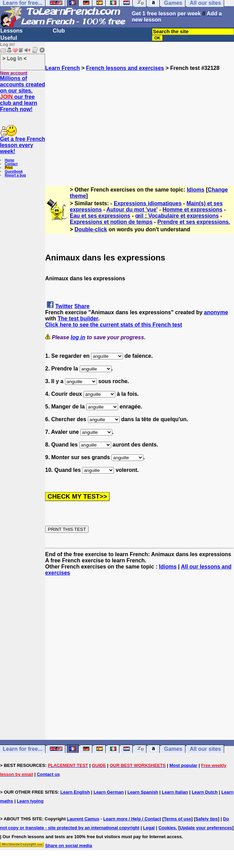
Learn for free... (23, 749)
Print (9, 168)
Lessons (11, 31)
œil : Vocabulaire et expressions (177, 216)
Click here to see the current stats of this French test (114, 325)
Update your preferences (206, 828)
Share (82, 306)
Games (173, 749)
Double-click (91, 229)
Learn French (62, 68)
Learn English (75, 792)
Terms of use (178, 819)
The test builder (78, 319)
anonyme (216, 312)
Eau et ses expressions (100, 216)
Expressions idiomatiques (148, 203)
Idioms (196, 190)
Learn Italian (175, 792)
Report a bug (15, 175)
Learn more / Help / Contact (132, 819)
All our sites (205, 749)
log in (78, 337)
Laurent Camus (83, 819)
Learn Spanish (143, 792)
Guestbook (14, 172)
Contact (11, 164)
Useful (9, 38)
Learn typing (30, 801)
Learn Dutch (205, 792)
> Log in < (15, 58)
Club (59, 31)
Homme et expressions (192, 210)
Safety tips (207, 819)
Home (10, 160)
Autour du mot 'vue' (132, 210)
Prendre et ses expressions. (194, 222)
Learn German (108, 792)
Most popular (183, 765)
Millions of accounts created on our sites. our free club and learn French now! (23, 94)
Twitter (64, 306)
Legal (149, 828)
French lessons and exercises (125, 68)
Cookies (167, 828)
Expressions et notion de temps (111, 222)
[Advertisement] (140, 119)
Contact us (48, 774)
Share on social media (69, 846)
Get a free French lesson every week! (23, 145)
